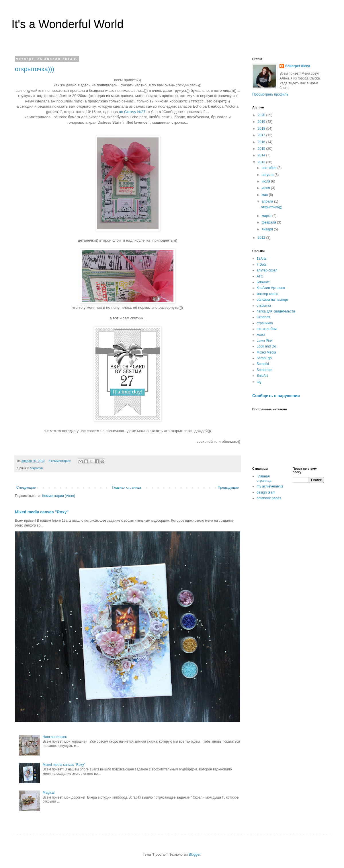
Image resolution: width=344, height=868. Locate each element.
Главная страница (127, 488)
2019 (262, 122)
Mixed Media (266, 352)
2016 (262, 142)
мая (265, 195)
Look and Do (266, 346)
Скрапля (263, 317)
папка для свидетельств (276, 311)
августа (268, 175)
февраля (269, 222)
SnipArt (262, 376)
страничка (265, 323)
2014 (262, 155)
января (268, 229)
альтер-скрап (267, 270)
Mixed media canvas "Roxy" (42, 512)
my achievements (270, 486)
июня (266, 188)
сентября (270, 168)
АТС (260, 276)
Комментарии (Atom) (59, 496)
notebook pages (269, 498)
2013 (262, 162)
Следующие (26, 488)
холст (261, 335)
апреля (268, 201)
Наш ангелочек (55, 737)
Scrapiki (263, 364)
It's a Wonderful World (68, 24)
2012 (262, 238)
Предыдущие (228, 488)
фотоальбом (267, 329)
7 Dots (262, 265)
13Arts (262, 259)
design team (266, 492)
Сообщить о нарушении (276, 396)
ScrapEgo (264, 358)
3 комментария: (60, 461)
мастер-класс (267, 294)
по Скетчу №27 (133, 112)
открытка (36, 468)
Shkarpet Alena (298, 66)
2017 (262, 135)
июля (266, 181)
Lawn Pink (264, 341)
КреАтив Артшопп (271, 288)
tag (259, 382)
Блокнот (263, 282)
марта (267, 216)
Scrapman (264, 370)
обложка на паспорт (272, 300)
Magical (49, 793)
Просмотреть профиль (270, 94)
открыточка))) (35, 69)
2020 (262, 115)
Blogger (195, 855)
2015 (262, 149)
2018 (262, 129)
